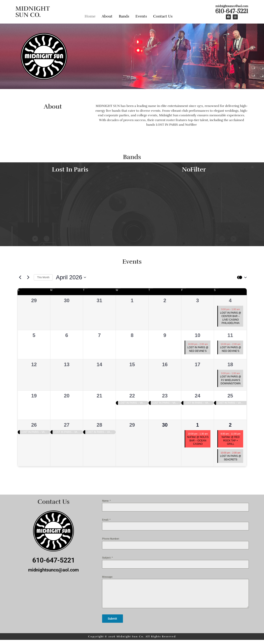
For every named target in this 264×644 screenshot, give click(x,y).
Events (141, 16)
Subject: (107, 558)
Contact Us (163, 16)
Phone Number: (111, 539)
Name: (106, 501)
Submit (112, 619)
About (107, 16)
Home (90, 16)
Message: (107, 577)
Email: (106, 520)
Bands (124, 16)
